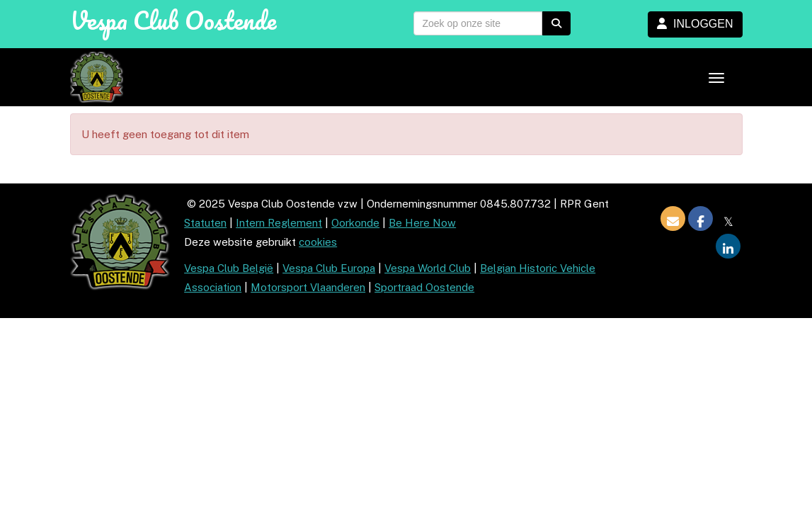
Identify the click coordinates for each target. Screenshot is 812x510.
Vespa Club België (229, 268)
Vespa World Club (428, 268)
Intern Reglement (279, 223)
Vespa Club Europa (329, 268)
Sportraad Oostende (424, 287)
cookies (318, 242)
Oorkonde (355, 223)
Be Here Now (422, 223)
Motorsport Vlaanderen (308, 287)
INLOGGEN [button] (695, 24)
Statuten (205, 223)
